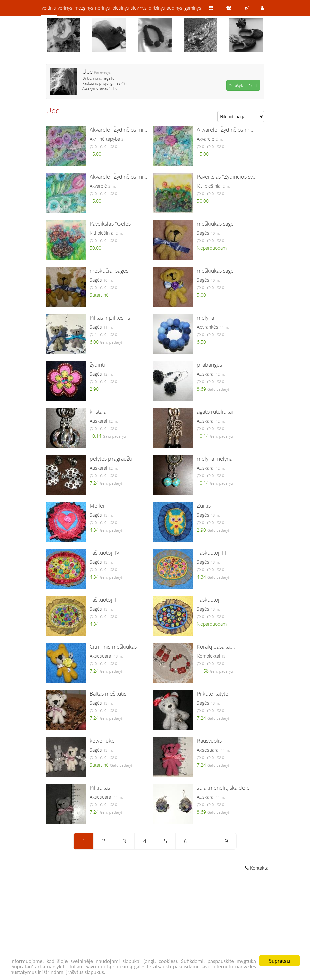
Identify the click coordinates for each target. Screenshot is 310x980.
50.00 (203, 201)
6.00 (94, 342)
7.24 (94, 483)
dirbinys (157, 8)
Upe (87, 71)
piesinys (121, 8)
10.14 (96, 436)
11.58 (203, 671)
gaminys (193, 8)
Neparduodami (212, 248)
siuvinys (139, 8)
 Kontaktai (257, 868)
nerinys (103, 8)
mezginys (84, 8)
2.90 (94, 389)
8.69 (201, 389)
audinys (174, 8)
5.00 (201, 295)
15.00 (96, 154)
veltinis (49, 8)
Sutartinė (99, 295)
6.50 (201, 342)
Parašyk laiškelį (243, 85)
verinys (65, 8)
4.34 (94, 530)
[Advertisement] (155, 926)
